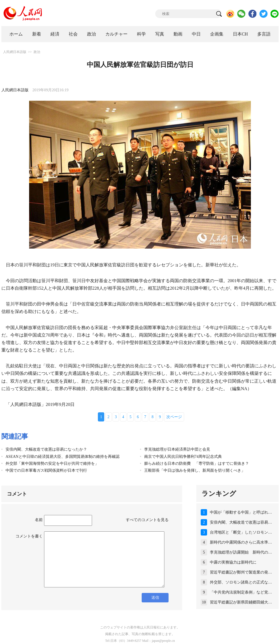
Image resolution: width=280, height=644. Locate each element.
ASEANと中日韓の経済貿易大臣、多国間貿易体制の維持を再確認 (63, 457)
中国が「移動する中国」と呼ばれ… (241, 512)
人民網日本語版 (15, 52)
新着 (37, 34)
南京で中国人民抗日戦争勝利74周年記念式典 (183, 457)
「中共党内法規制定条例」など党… (241, 592)
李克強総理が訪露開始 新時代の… (241, 552)
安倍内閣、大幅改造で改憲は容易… (241, 522)
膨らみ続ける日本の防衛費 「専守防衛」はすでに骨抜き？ (197, 464)
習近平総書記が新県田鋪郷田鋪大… (241, 602)
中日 (196, 34)
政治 (91, 34)
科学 (141, 34)
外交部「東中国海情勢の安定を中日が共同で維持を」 (52, 464)
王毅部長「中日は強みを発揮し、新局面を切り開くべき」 (195, 470)
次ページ (174, 417)
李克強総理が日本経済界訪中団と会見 (177, 449)
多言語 (264, 34)
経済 (55, 34)
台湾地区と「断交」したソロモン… (241, 532)
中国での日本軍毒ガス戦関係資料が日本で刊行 (46, 470)
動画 (178, 34)
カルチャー (116, 34)
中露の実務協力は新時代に (233, 562)
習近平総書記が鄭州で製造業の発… (241, 572)
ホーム (16, 34)
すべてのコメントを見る (147, 520)
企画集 (217, 34)
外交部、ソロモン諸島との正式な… (241, 582)
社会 (73, 34)
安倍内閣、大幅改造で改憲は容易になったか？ (46, 449)
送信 (155, 598)
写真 (160, 34)
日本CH (240, 34)
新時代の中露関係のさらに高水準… (241, 542)
